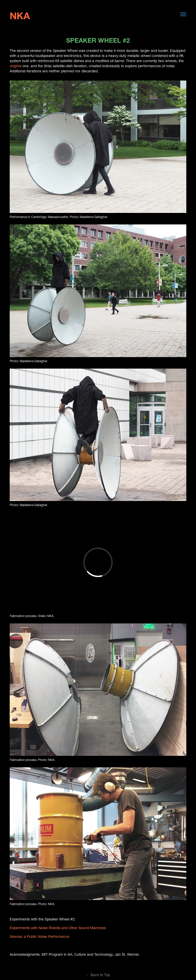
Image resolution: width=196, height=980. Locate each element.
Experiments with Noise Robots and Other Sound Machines (58, 927)
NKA (20, 14)
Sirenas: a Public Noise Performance (40, 936)
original (16, 65)
